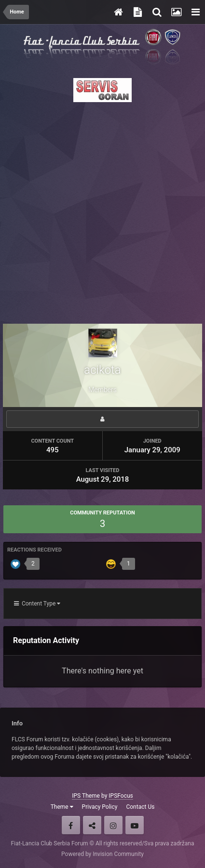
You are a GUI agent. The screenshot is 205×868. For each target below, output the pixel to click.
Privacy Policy (100, 807)
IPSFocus (121, 796)
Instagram (113, 825)
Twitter (92, 825)
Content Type (37, 604)
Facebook (71, 825)
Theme (62, 807)
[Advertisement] (102, 210)
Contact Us (140, 807)
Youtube (135, 825)
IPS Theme (86, 796)
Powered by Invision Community (102, 854)
